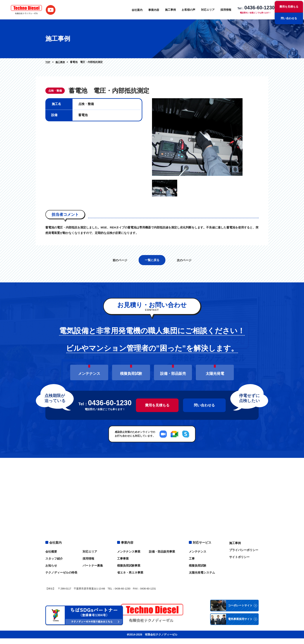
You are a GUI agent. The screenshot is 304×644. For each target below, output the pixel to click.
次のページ (184, 274)
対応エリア (206, 10)
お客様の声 (186, 10)
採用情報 (224, 10)
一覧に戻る (152, 274)
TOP (48, 62)
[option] (205, 144)
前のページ (120, 274)
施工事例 (168, 10)
